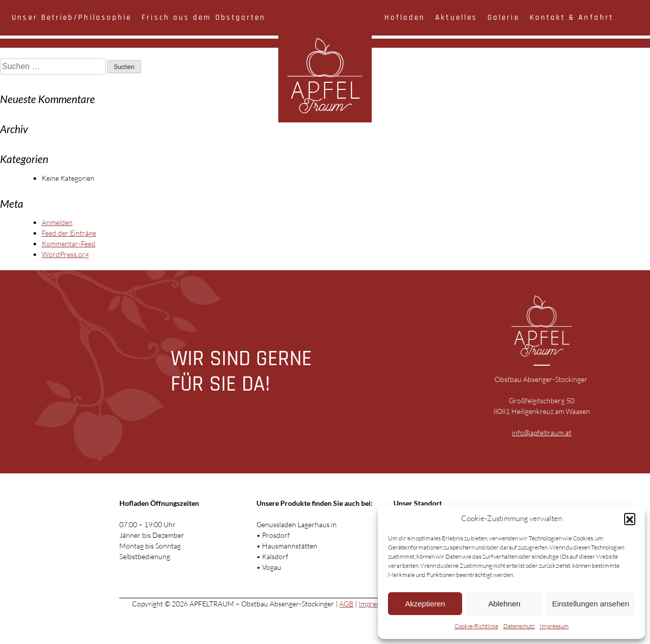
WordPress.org (65, 254)
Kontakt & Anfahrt (572, 18)
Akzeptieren (425, 604)
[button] (630, 519)
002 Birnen (17, 43)
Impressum (554, 626)
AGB (346, 604)
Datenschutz (519, 626)
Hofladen (405, 18)
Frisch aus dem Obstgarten (204, 18)
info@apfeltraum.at (542, 432)
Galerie (503, 18)
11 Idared (635, 43)
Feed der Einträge (69, 233)
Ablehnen (504, 604)
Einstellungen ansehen (591, 604)
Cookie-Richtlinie (476, 626)
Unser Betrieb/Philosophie (72, 18)
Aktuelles (456, 18)
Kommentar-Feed (69, 244)
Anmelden (57, 222)
